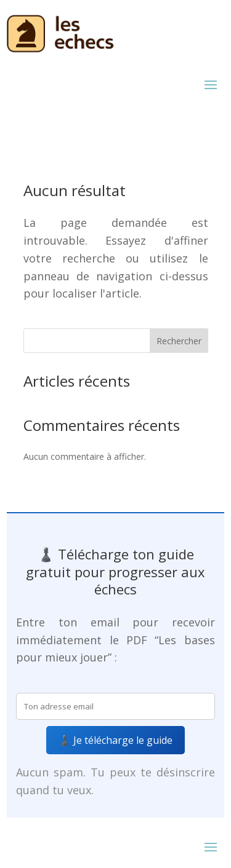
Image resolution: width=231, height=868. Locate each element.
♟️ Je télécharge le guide (115, 740)
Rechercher (179, 341)
